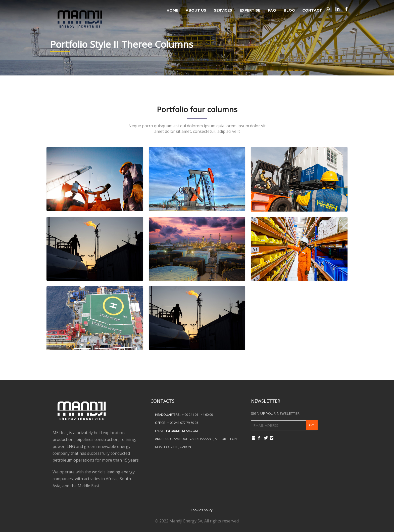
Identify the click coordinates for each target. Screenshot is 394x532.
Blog (289, 10)
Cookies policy (202, 510)
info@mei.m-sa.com (182, 431)
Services (223, 10)
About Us (196, 10)
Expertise (250, 10)
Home (172, 10)
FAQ (272, 10)
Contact (312, 10)
